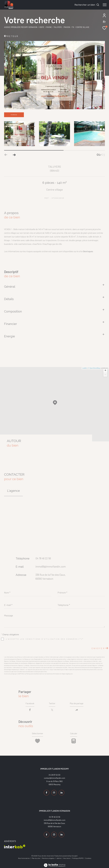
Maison (67, 27)
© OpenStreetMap (94, 368)
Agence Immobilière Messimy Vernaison (21, 27)
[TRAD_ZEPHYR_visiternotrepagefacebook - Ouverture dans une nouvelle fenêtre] (46, 794)
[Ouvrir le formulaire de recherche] (87, 5)
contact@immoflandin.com (54, 780)
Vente (42, 27)
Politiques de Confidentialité (34, 674)
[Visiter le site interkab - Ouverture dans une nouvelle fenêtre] (15, 846)
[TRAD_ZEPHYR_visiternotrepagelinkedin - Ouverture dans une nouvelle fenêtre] (61, 794)
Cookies (88, 857)
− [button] (105, 375)
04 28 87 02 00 (54, 776)
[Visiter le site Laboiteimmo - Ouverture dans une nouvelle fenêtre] (54, 862)
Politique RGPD (78, 857)
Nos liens (67, 857)
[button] (14, 155)
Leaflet (85, 368)
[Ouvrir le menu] (105, 5)
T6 (73, 27)
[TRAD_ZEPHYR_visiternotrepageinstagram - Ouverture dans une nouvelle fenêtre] (53, 794)
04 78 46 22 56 (43, 558)
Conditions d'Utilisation (53, 674)
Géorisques (88, 251)
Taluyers (58, 27)
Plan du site (36, 857)
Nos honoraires (24, 857)
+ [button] (105, 371)
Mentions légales (48, 857)
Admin (59, 857)
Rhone (49, 27)
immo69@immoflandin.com (51, 566)
